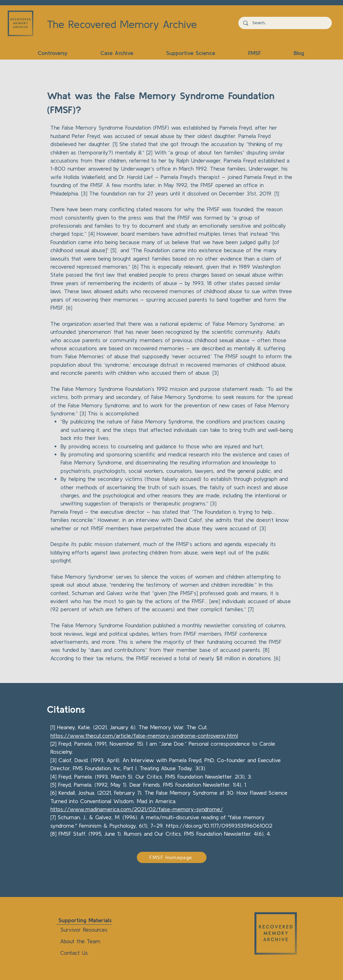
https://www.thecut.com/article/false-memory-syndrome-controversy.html (144, 736)
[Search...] (285, 23)
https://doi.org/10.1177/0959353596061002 (219, 826)
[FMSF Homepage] (172, 857)
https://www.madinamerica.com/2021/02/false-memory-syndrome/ (137, 809)
